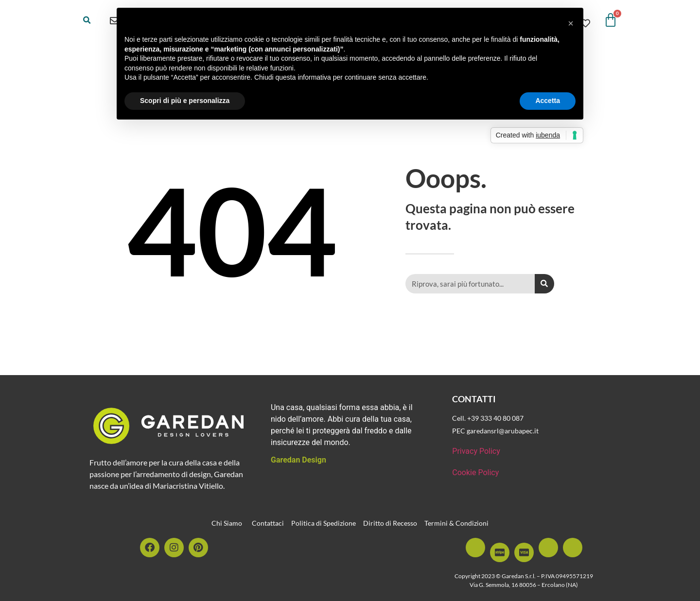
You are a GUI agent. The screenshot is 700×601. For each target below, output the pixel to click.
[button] (87, 20)
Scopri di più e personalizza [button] (185, 101)
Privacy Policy (476, 451)
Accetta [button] (548, 101)
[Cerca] (544, 284)
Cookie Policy (475, 472)
